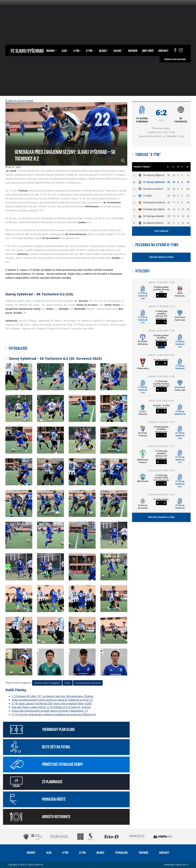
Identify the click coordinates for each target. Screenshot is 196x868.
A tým (77, 50)
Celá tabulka (161, 231)
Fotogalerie (122, 852)
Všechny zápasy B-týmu (161, 257)
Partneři (133, 50)
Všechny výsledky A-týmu (161, 517)
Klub (65, 50)
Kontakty (163, 50)
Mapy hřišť (148, 50)
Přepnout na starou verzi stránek (175, 59)
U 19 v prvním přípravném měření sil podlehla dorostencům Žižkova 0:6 (54, 714)
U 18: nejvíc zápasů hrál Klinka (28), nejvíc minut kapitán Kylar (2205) (52, 703)
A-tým (67, 683)
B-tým (90, 50)
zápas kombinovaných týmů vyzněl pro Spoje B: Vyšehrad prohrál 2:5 (52, 700)
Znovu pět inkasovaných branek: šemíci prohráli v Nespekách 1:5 (50, 711)
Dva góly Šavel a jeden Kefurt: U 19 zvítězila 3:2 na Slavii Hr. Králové (51, 707)
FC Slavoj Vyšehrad (27, 50)
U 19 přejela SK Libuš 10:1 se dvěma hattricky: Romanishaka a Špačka (52, 696)
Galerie (118, 50)
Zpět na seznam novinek (19, 101)
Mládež (104, 50)
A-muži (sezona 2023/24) (88, 683)
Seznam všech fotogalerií (47, 683)
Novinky (52, 50)
